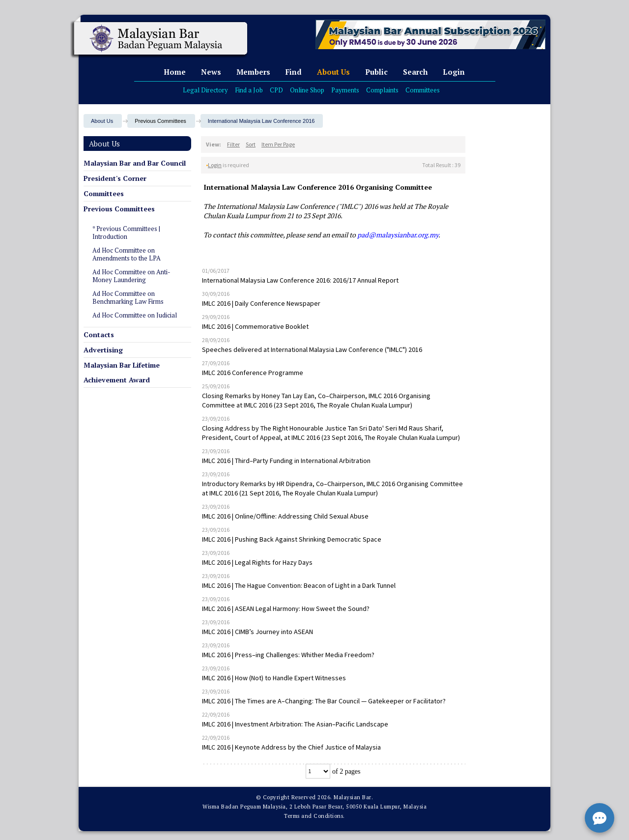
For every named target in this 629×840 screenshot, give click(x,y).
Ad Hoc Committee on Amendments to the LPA (127, 254)
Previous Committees (119, 209)
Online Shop (307, 90)
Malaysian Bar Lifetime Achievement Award (122, 372)
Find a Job (249, 90)
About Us (333, 72)
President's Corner (115, 178)
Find (294, 72)
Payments (345, 90)
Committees (423, 90)
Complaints (382, 90)
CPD (276, 90)
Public (376, 72)
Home (175, 72)
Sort (251, 144)
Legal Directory (205, 90)
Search (415, 72)
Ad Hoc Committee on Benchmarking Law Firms (128, 297)
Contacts (99, 334)
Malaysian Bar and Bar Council (135, 163)
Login (454, 72)
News (211, 72)
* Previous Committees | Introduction (126, 232)
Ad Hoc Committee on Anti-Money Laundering (131, 276)
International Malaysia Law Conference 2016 (261, 121)
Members (253, 72)
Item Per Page (278, 144)
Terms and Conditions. (314, 816)
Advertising (103, 350)
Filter (233, 144)
